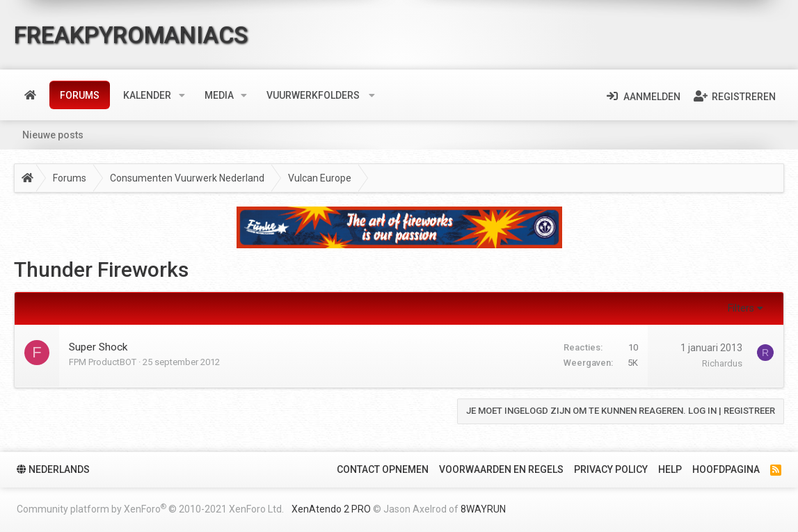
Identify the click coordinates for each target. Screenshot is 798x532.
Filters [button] (741, 308)
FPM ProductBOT (103, 362)
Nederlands (53, 469)
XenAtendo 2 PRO (331, 509)
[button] (182, 95)
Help (670, 469)
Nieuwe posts (53, 135)
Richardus (722, 363)
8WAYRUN (483, 509)
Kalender (147, 95)
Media (219, 95)
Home (30, 95)
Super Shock (98, 347)
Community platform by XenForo (150, 508)
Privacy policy (611, 469)
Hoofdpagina (726, 469)
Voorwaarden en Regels (501, 469)
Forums (80, 95)
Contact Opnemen (383, 469)
